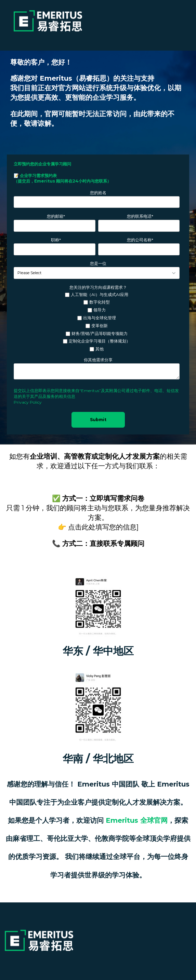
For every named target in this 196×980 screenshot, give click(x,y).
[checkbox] (97, 322)
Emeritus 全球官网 (137, 820)
